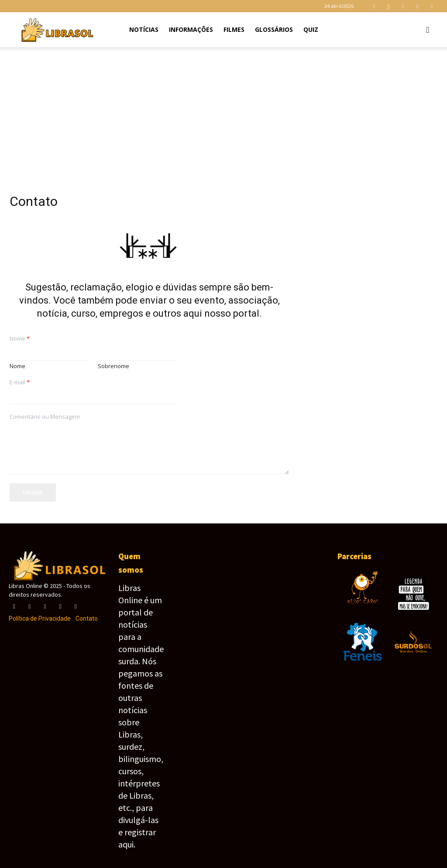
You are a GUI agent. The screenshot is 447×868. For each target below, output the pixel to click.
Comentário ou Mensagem (45, 417)
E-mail (20, 382)
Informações (191, 29)
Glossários (274, 29)
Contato (87, 619)
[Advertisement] (223, 113)
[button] (428, 30)
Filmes (234, 29)
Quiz (311, 29)
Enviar (33, 492)
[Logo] (57, 30)
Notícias (144, 29)
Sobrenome (113, 366)
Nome (20, 339)
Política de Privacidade (40, 619)
